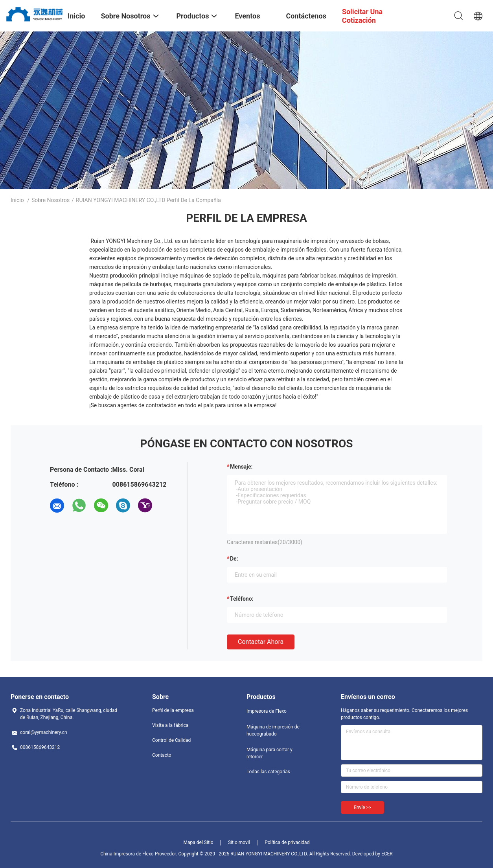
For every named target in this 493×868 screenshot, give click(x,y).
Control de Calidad (171, 740)
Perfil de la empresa (173, 710)
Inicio (17, 200)
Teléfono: (242, 599)
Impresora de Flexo (267, 711)
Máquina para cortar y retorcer (269, 753)
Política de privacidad (287, 842)
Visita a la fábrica (170, 725)
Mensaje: (241, 467)
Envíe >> (362, 807)
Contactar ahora (261, 642)
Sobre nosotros (51, 200)
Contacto (162, 755)
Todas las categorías (268, 772)
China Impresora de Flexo (127, 854)
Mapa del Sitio (199, 842)
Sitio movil (239, 842)
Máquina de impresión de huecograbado (273, 730)
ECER (387, 854)
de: (234, 559)
